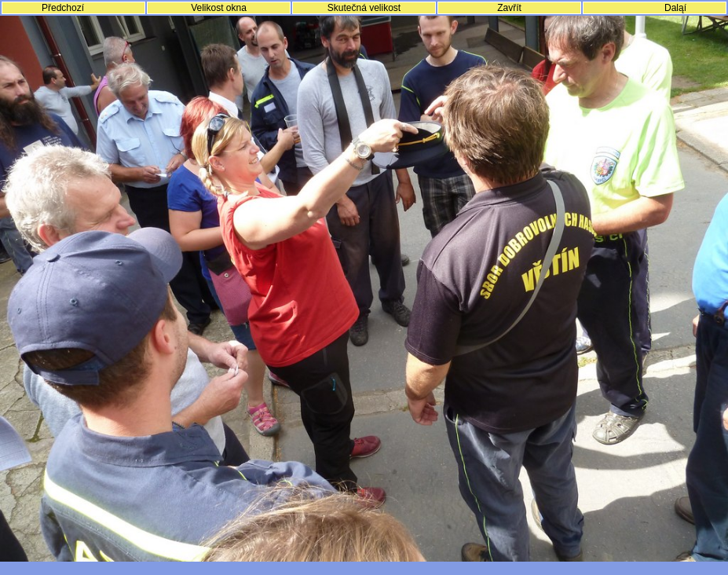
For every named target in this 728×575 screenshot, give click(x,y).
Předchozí (63, 8)
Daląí (675, 8)
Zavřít (509, 8)
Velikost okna (219, 8)
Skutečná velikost (364, 8)
